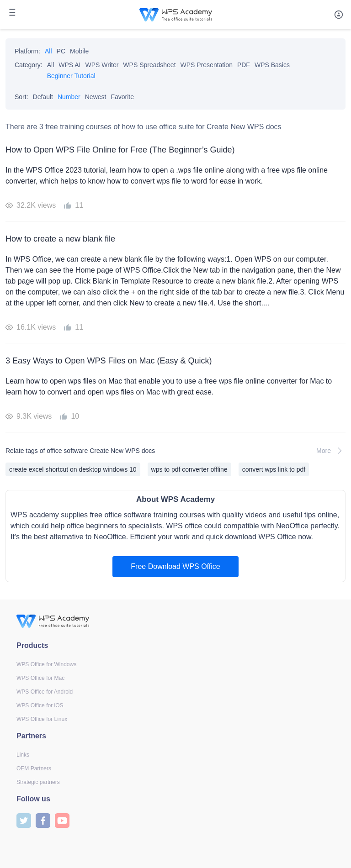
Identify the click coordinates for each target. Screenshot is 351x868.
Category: (29, 65)
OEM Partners (34, 768)
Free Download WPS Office (175, 566)
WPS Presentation (207, 65)
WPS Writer (102, 65)
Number (69, 97)
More (331, 451)
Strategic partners (38, 782)
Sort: (21, 97)
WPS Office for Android (45, 692)
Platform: (27, 51)
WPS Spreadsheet (149, 65)
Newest (96, 97)
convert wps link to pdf (274, 469)
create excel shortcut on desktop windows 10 (73, 469)
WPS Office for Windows (46, 664)
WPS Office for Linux (42, 719)
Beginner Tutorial (71, 76)
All (48, 51)
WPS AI (69, 65)
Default (43, 97)
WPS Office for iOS (40, 705)
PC (61, 51)
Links (23, 755)
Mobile (79, 51)
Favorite (122, 97)
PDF (244, 65)
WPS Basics (272, 65)
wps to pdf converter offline (189, 469)
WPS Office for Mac (40, 678)
